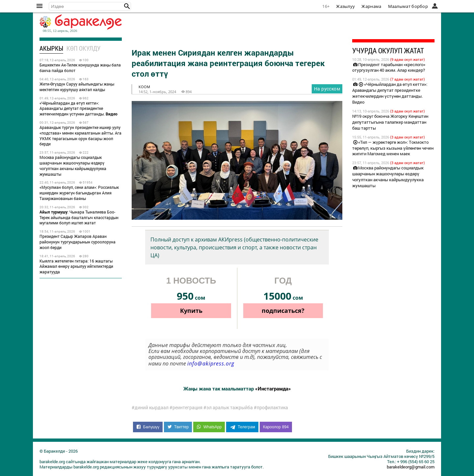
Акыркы (51, 48)
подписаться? (283, 311)
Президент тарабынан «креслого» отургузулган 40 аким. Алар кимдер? (389, 67)
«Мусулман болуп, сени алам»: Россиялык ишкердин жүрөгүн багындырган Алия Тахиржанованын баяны (79, 193)
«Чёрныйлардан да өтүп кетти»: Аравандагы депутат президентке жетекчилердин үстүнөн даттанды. (79, 109)
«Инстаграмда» (273, 388)
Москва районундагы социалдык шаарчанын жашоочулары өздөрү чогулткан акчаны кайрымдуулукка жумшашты (73, 165)
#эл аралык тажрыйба (228, 408)
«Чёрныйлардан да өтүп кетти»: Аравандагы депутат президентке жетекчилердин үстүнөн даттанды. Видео (390, 93)
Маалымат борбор (408, 6)
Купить (191, 311)
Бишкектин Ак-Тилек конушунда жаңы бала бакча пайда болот (80, 68)
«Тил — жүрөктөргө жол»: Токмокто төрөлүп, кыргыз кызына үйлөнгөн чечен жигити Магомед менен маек (393, 148)
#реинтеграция (186, 408)
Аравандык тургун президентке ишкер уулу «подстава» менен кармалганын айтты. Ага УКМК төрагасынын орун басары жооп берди (80, 136)
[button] (127, 6)
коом (144, 87)
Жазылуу (345, 6)
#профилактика (271, 408)
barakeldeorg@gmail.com (411, 467)
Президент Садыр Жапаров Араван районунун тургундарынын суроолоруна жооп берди (78, 242)
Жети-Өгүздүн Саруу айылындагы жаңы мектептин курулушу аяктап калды (77, 87)
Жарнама (371, 6)
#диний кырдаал (150, 408)
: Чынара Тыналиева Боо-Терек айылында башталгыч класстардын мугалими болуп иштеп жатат (79, 217)
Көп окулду (83, 48)
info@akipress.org (211, 363)
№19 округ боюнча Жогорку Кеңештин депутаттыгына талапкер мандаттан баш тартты (390, 122)
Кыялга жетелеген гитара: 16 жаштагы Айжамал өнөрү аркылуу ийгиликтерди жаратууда (76, 266)
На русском (327, 89)
